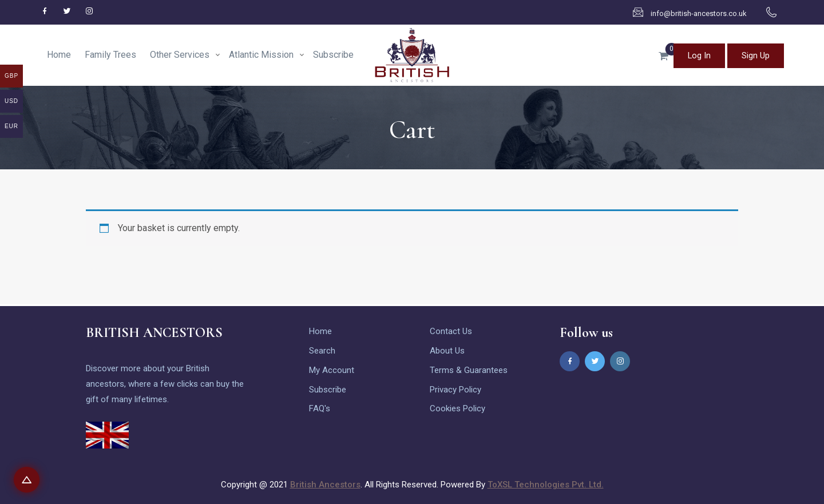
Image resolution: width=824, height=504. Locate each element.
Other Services (180, 55)
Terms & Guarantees (469, 368)
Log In (695, 55)
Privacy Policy (455, 388)
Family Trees (110, 55)
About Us (447, 349)
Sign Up (754, 55)
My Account (332, 368)
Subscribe (333, 55)
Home (59, 55)
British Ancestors (325, 485)
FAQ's (320, 407)
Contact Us (451, 330)
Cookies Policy (457, 407)
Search (322, 349)
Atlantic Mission (261, 55)
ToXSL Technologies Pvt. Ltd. (546, 485)
